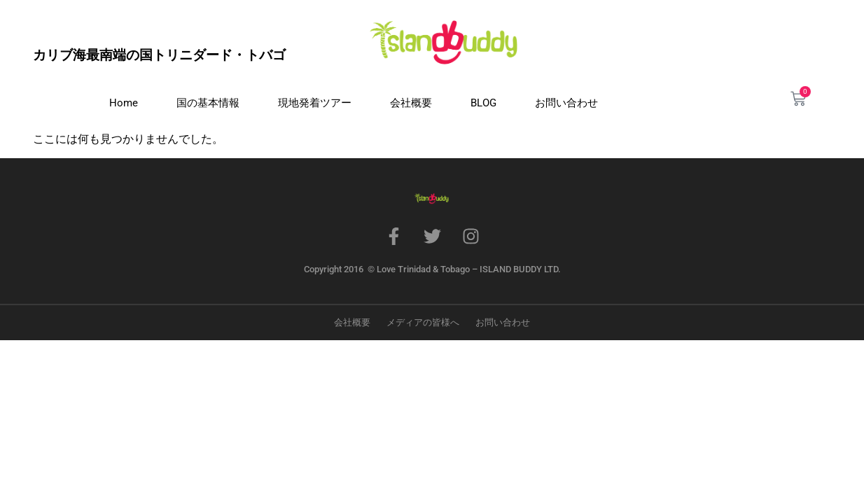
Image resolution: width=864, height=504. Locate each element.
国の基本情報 (208, 103)
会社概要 (411, 103)
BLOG (483, 103)
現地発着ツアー (315, 103)
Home (124, 103)
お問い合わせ (566, 103)
